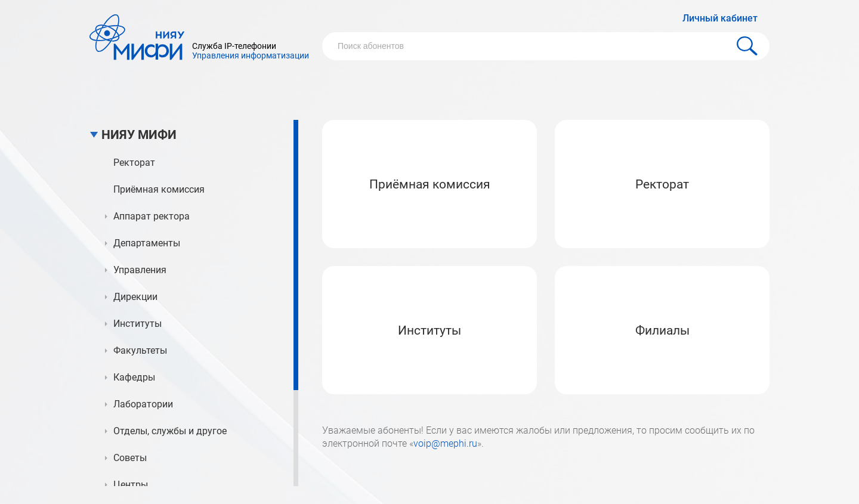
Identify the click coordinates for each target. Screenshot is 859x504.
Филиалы (662, 330)
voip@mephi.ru (445, 443)
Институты (429, 330)
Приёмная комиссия (430, 184)
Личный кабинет (720, 18)
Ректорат (662, 184)
